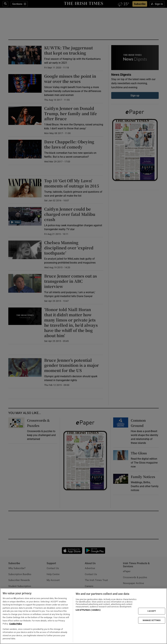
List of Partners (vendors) (88, 610)
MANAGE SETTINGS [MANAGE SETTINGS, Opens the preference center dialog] (152, 620)
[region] (83, 616)
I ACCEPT (152, 611)
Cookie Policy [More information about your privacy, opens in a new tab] (16, 624)
